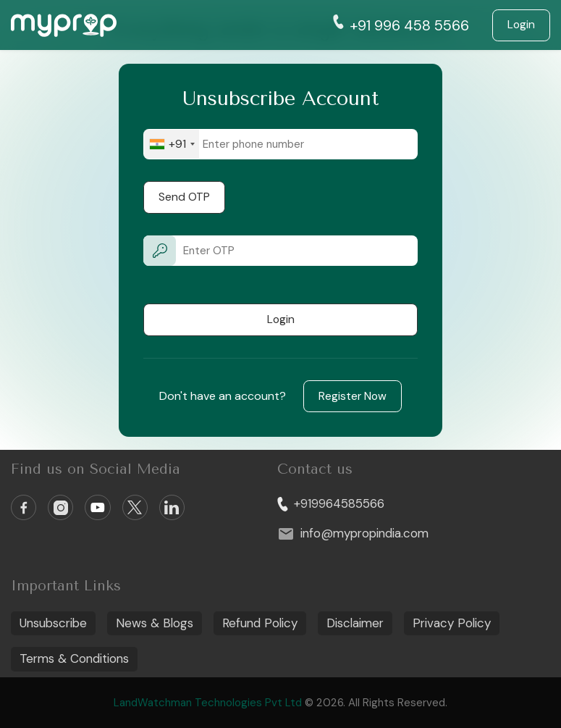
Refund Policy (260, 623)
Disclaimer (355, 623)
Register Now (353, 396)
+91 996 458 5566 (401, 25)
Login (521, 25)
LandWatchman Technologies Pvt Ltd (209, 703)
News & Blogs (155, 623)
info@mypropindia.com (353, 534)
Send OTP (184, 197)
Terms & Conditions (74, 658)
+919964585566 (331, 503)
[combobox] (172, 144)
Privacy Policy (452, 623)
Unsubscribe (53, 623)
